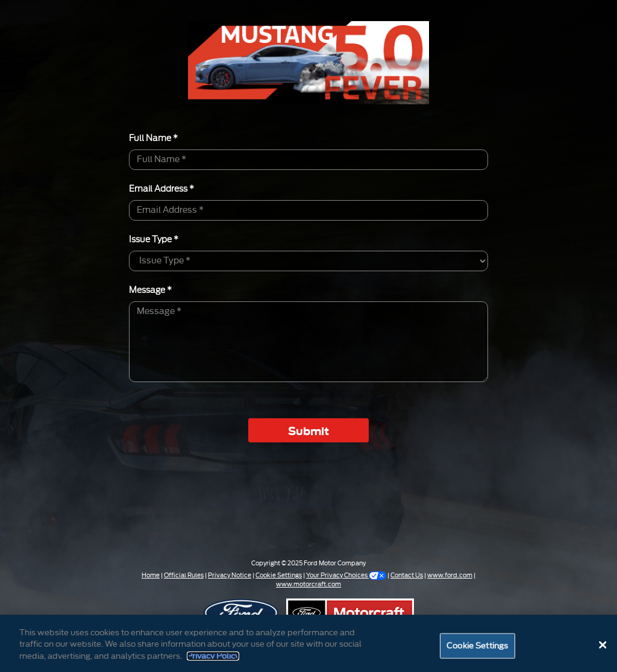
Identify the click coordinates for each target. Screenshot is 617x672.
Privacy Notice (230, 576)
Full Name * (153, 137)
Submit (308, 430)
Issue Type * (154, 239)
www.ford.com (450, 576)
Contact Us (407, 576)
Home (151, 576)
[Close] (603, 648)
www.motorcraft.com (308, 585)
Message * (150, 289)
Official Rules (184, 576)
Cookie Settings (279, 576)
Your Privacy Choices (346, 576)
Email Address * (161, 188)
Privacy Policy (213, 658)
